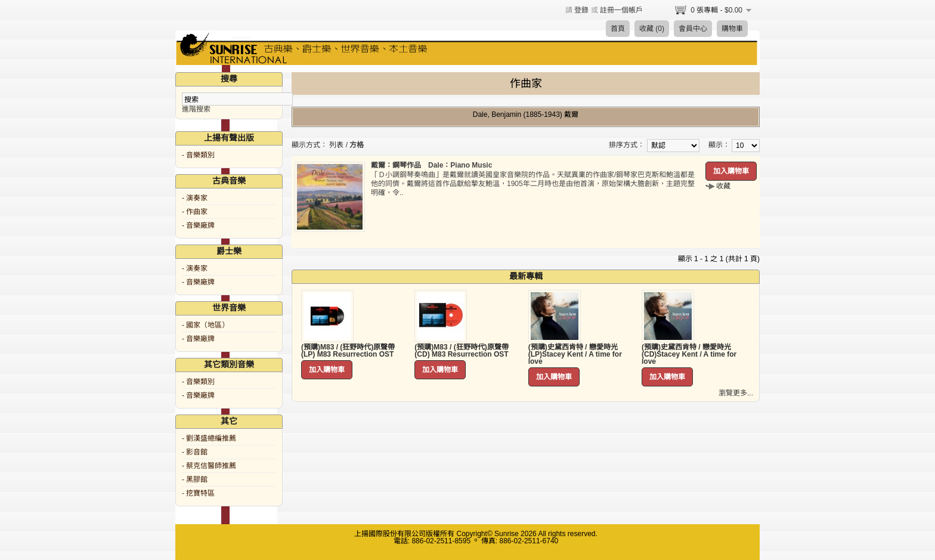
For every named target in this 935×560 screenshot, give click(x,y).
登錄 (581, 10)
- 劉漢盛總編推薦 (209, 438)
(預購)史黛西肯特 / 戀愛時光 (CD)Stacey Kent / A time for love (689, 354)
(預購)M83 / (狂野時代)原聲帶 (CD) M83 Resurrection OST (461, 351)
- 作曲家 (195, 212)
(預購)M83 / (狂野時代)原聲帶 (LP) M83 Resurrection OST (348, 351)
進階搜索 (196, 109)
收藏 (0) (652, 29)
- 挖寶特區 (198, 493)
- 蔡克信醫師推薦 (209, 466)
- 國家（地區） (205, 325)
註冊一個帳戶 (621, 10)
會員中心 (693, 29)
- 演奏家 (195, 198)
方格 (357, 145)
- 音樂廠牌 (198, 225)
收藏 (723, 186)
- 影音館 (195, 452)
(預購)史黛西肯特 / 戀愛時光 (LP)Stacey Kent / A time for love (575, 354)
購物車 (732, 29)
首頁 (618, 29)
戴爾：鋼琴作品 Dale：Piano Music (431, 165)
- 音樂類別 (198, 155)
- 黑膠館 (195, 479)
